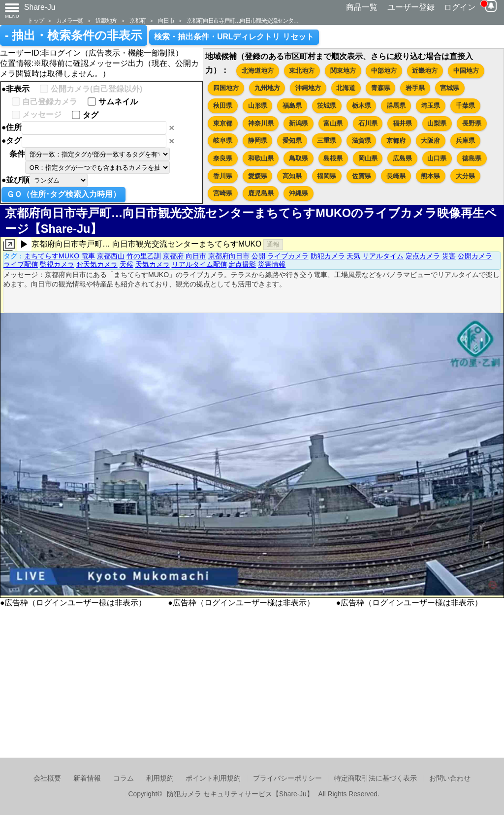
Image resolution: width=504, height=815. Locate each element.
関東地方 (343, 71)
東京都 (223, 123)
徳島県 (472, 158)
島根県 (333, 158)
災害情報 (272, 264)
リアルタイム (383, 256)
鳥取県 (299, 158)
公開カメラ (475, 256)
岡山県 (368, 158)
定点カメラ (423, 256)
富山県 (333, 123)
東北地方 (302, 71)
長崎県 (396, 176)
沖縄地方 (308, 88)
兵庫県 (465, 141)
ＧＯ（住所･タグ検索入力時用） (63, 194)
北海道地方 (258, 71)
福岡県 (327, 176)
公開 (258, 256)
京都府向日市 (229, 256)
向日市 (166, 20)
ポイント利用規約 (213, 778)
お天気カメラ (97, 264)
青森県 (381, 88)
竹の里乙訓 (144, 256)
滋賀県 (362, 141)
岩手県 (415, 88)
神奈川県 (261, 123)
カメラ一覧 (69, 20)
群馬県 (396, 106)
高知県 (292, 176)
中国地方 (466, 71)
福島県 (292, 106)
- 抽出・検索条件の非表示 (74, 35)
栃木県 (362, 106)
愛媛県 (258, 176)
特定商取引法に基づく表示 (376, 778)
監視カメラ (57, 264)
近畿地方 (106, 20)
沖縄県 (299, 193)
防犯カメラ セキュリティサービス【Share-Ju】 (240, 794)
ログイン (460, 7)
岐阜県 (223, 141)
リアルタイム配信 (199, 264)
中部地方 (384, 71)
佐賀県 (362, 176)
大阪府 (430, 141)
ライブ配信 (21, 264)
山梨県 (437, 123)
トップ (35, 20)
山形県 (258, 106)
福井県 (402, 123)
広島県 (402, 158)
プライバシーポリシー (287, 778)
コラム (124, 778)
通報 (273, 244)
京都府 (137, 20)
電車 (88, 256)
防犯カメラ (328, 256)
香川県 (223, 176)
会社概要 (47, 778)
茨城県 (327, 106)
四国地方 (226, 88)
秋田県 (223, 106)
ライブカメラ (288, 256)
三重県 (327, 141)
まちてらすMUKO (52, 256)
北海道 (346, 88)
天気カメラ (153, 264)
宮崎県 (223, 193)
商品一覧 (362, 7)
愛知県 (292, 141)
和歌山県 (261, 158)
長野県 (472, 123)
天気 (353, 256)
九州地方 (267, 88)
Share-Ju (40, 7)
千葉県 (465, 106)
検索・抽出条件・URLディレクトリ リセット (234, 37)
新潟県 (299, 123)
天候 (126, 264)
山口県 (437, 158)
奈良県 (223, 158)
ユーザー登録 (411, 7)
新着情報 (87, 778)
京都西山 (111, 256)
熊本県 (430, 176)
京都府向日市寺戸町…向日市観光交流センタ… (242, 20)
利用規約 (160, 778)
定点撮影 (242, 264)
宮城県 (450, 88)
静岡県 (258, 141)
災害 (449, 256)
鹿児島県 (261, 193)
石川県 (368, 123)
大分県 (465, 176)
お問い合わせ (450, 778)
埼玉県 (430, 106)
